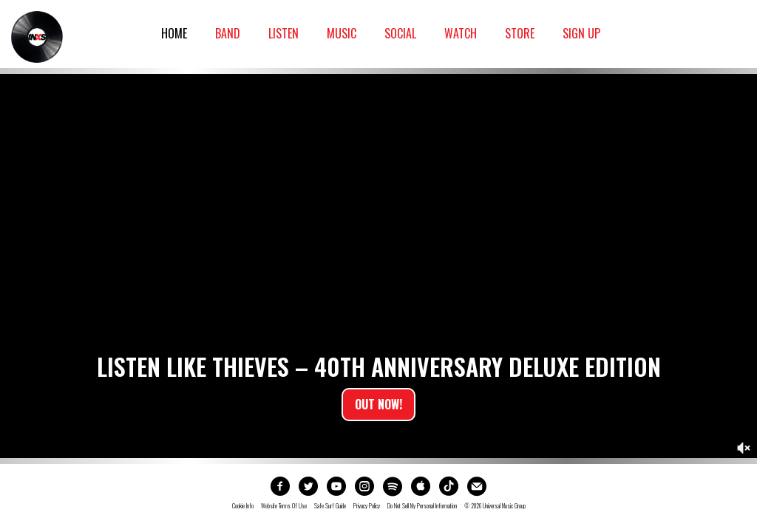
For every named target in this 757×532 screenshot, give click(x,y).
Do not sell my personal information (422, 506)
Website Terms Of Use (284, 506)
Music (342, 33)
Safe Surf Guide (330, 506)
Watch (461, 33)
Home (174, 33)
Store (520, 33)
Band (228, 33)
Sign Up (581, 33)
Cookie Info (243, 506)
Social (400, 33)
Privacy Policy (367, 506)
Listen (284, 33)
